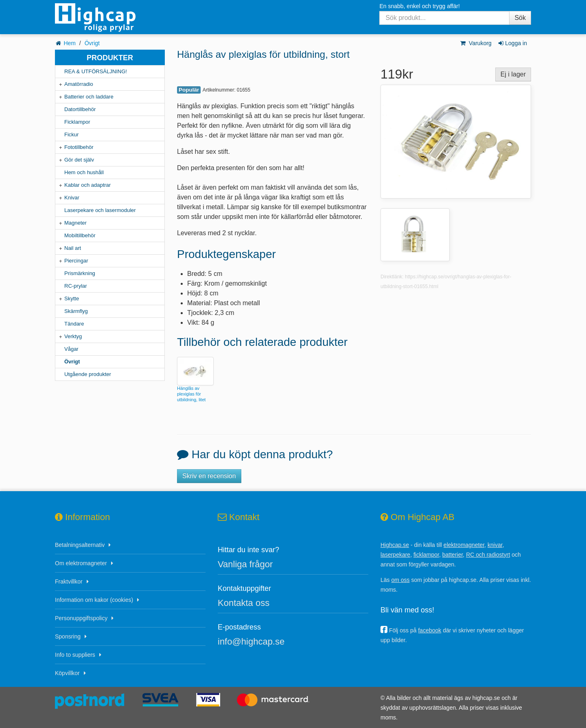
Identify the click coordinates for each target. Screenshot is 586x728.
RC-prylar (76, 286)
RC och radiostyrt (488, 555)
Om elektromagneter (81, 563)
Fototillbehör (79, 147)
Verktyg (73, 336)
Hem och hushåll (84, 172)
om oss (400, 580)
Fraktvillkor (69, 582)
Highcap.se (395, 545)
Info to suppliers (75, 655)
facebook (430, 630)
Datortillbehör (80, 109)
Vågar (71, 349)
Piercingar (76, 261)
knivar (495, 545)
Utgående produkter (88, 374)
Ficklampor (77, 122)
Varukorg (476, 43)
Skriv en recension (209, 476)
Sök (520, 18)
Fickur (71, 134)
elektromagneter (464, 545)
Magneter (75, 223)
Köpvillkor (67, 673)
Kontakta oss (244, 603)
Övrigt (92, 43)
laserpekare (395, 555)
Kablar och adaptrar (87, 185)
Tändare (74, 324)
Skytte (72, 298)
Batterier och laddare (89, 97)
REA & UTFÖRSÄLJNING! (96, 71)
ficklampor (426, 555)
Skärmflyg (76, 311)
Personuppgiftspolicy (81, 618)
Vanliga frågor (245, 564)
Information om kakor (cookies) (94, 600)
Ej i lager (513, 74)
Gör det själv (79, 160)
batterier (453, 555)
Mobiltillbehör (80, 235)
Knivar (72, 198)
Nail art (73, 248)
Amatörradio (79, 84)
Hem (70, 43)
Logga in (512, 43)
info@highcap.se (251, 642)
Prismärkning (80, 273)
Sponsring (68, 636)
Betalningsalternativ (80, 545)
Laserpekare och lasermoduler (100, 210)
